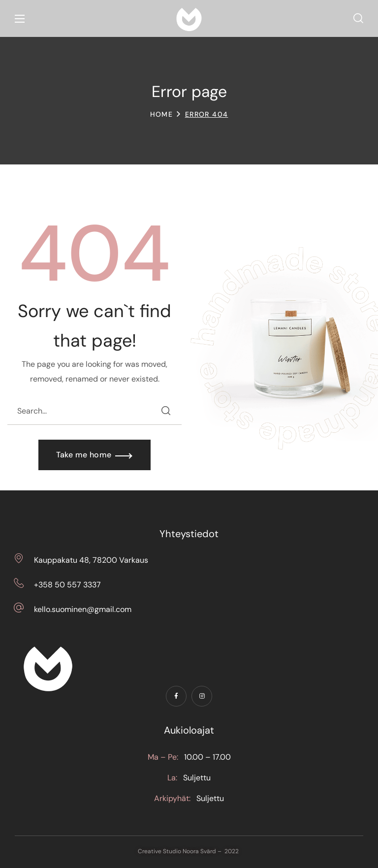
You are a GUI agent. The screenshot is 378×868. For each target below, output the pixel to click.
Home (162, 114)
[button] (358, 19)
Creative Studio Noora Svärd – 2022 (189, 851)
